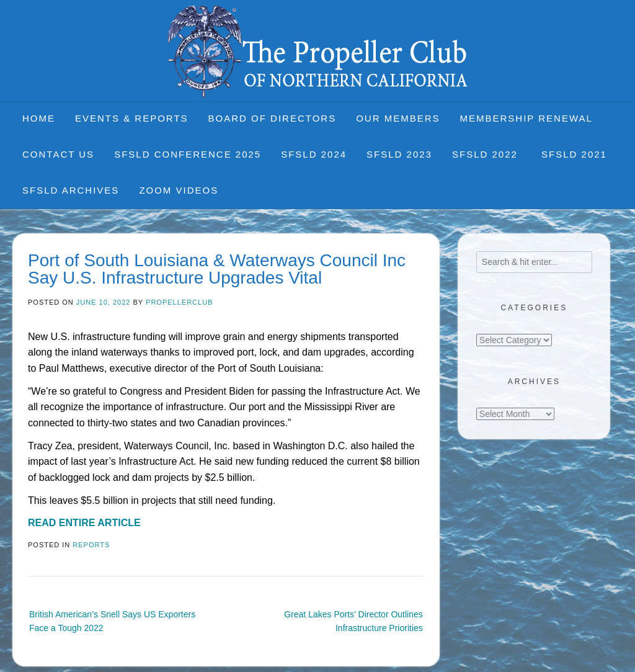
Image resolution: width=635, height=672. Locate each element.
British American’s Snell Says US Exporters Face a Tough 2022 (112, 621)
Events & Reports (132, 118)
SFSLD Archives (71, 190)
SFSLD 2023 (399, 154)
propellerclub (179, 302)
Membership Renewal (526, 118)
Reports (91, 545)
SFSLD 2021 (574, 154)
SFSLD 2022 (487, 154)
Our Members (398, 118)
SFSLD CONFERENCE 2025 (188, 154)
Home (39, 118)
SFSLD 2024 (314, 154)
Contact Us (58, 154)
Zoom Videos (179, 190)
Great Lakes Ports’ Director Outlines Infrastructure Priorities (353, 621)
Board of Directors (273, 118)
